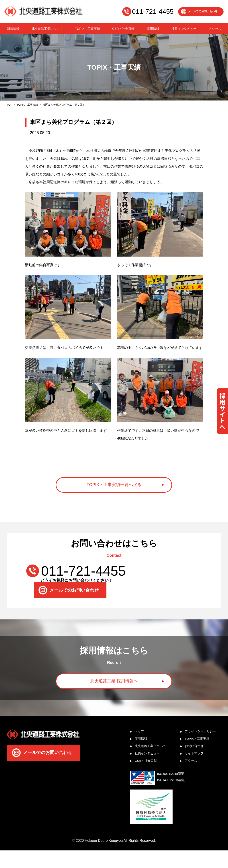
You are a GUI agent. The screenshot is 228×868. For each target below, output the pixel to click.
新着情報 (13, 29)
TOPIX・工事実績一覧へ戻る (114, 487)
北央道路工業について (47, 29)
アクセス (215, 29)
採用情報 (153, 29)
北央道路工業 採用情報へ (114, 692)
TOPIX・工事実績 (88, 29)
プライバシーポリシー (203, 746)
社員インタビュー (184, 29)
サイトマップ (196, 770)
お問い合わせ (196, 762)
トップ (141, 746)
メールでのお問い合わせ (203, 11)
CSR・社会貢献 (123, 29)
